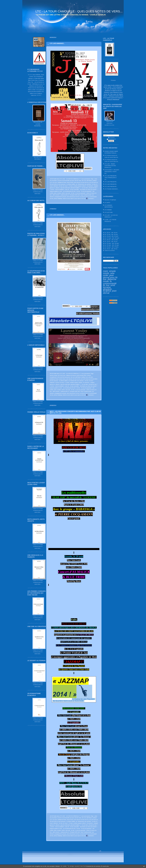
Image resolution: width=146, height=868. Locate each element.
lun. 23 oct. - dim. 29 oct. (111, 249)
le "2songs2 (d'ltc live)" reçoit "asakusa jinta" (80, 195)
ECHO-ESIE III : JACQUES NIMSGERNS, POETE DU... (112, 172)
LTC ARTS (107, 203)
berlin (63, 193)
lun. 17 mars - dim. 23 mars (112, 238)
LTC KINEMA (108, 210)
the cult (84, 180)
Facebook (90, 198)
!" (81, 188)
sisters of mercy (90, 193)
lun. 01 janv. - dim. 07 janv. (112, 247)
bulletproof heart (62, 182)
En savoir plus (105, 866)
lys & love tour (61, 375)
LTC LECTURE (109, 212)
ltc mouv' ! (66, 186)
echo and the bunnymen (64, 377)
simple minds (109, 272)
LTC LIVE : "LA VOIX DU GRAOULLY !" (111, 216)
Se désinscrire (111, 139)
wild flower (89, 180)
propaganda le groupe (60, 197)
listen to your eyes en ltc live (78, 198)
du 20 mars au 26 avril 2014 (90, 379)
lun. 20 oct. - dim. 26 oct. (111, 233)
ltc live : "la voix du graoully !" (84, 191)
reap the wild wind (65, 188)
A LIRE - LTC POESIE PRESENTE (110, 220)
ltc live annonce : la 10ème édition (66, 184)
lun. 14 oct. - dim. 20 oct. (111, 241)
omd (113, 285)
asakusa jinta (64, 195)
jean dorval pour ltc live (110, 277)
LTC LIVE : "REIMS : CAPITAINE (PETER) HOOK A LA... (110, 166)
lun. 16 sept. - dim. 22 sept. (112, 245)
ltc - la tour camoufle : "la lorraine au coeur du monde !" (83, 189)
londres (59, 193)
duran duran (70, 182)
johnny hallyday (58, 198)
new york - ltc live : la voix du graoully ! (76, 193)
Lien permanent (86, 179)
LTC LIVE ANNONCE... (57, 43)
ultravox (58, 188)
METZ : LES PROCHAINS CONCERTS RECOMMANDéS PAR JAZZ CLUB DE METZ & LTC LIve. (75, 412)
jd (89, 182)
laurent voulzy (54, 375)
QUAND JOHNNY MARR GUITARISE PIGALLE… (111, 152)
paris (55, 193)
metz (106, 271)
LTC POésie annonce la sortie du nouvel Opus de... (112, 156)
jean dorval (77, 182)
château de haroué (71, 375)
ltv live (61, 186)
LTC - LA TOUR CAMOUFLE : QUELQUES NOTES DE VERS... (79, 11)
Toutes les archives (110, 250)
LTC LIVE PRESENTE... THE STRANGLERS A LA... (111, 177)
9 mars (71, 186)
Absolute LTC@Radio (110, 200)
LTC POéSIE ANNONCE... (112, 189)
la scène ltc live (84, 197)
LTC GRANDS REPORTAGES (109, 206)
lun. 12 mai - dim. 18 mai (111, 234)
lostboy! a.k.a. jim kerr (87, 377)
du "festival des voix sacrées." (84, 184)
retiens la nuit (66, 198)
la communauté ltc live (110, 283)
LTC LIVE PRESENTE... (111, 182)
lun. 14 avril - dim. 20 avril (111, 236)
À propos (113, 80)
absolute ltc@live (107, 290)
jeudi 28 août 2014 (81, 375)
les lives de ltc (84, 182)
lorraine (107, 287)
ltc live (94, 184)
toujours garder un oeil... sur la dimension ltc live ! (63, 191)
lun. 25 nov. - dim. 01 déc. (111, 240)
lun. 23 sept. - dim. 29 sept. (112, 243)
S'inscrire (111, 137)
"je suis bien (85, 188)
